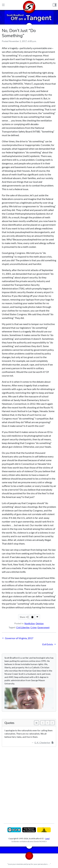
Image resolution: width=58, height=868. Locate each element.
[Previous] (43, 723)
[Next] (52, 723)
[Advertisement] (29, 783)
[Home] (29, 5)
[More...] (37, 617)
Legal (47, 838)
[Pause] (47, 723)
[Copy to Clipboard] (32, 617)
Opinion (40, 623)
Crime (33, 627)
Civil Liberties (23, 627)
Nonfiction (30, 623)
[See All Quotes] (37, 723)
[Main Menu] (3, 5)
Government (43, 627)
